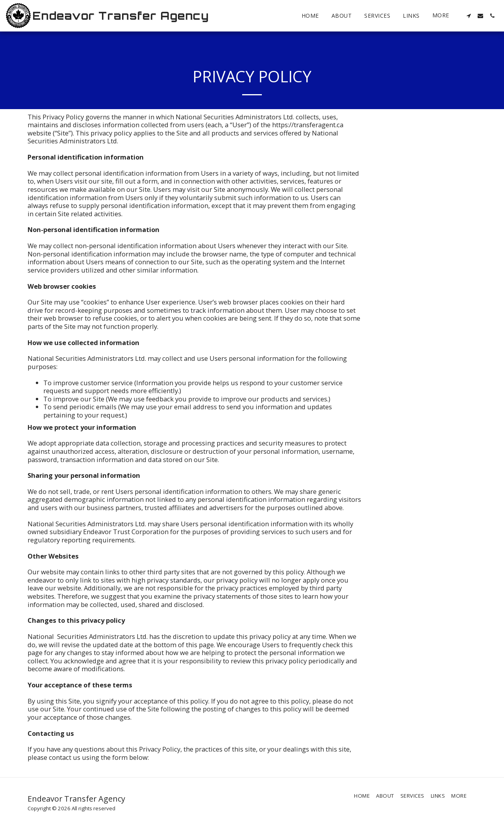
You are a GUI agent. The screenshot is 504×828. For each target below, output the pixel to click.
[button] (469, 16)
